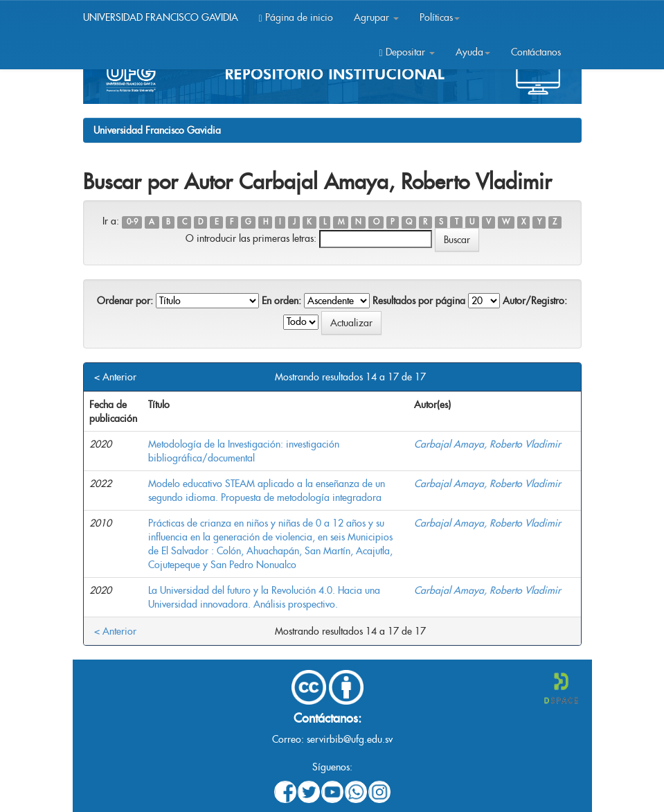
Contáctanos (536, 52)
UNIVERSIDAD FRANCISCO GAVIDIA (161, 17)
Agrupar (376, 17)
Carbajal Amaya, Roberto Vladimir (487, 444)
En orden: (281, 301)
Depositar (406, 52)
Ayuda (473, 52)
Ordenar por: (125, 301)
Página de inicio (296, 17)
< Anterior (115, 377)
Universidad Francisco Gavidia (157, 130)
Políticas (440, 17)
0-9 (132, 222)
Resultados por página (419, 301)
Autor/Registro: (535, 301)
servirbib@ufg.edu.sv (350, 739)
